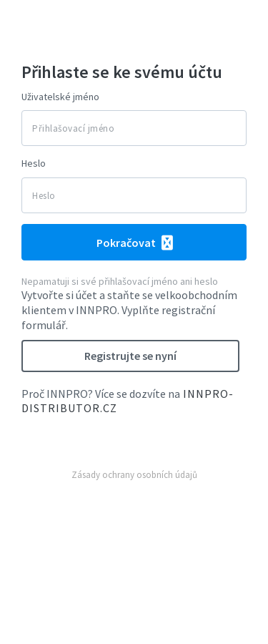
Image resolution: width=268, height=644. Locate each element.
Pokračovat (127, 243)
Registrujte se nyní (130, 356)
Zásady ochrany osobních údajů (134, 475)
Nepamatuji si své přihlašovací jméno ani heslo (120, 281)
